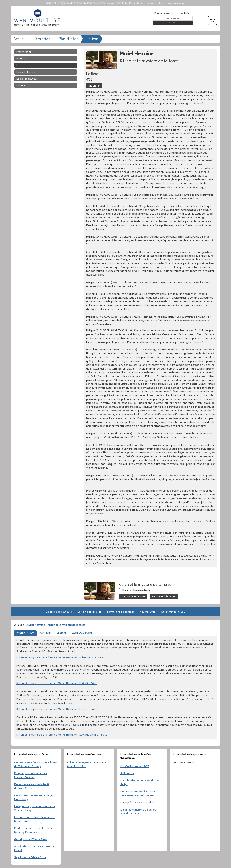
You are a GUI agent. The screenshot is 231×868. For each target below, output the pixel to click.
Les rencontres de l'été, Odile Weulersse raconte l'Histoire (138, 793)
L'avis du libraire (175, 3)
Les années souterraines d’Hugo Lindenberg (34, 797)
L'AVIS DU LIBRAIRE (82, 633)
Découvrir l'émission (164, 596)
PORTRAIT (46, 633)
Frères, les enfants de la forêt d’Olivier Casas (32, 786)
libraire (21, 85)
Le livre (160, 3)
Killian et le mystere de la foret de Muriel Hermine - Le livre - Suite (57, 709)
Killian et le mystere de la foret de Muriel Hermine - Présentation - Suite (60, 657)
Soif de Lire (127, 773)
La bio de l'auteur (27, 79)
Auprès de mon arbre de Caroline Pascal (34, 848)
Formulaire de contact (120, 612)
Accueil (19, 39)
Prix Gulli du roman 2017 (135, 766)
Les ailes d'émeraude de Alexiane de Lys (141, 782)
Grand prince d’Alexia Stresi (31, 839)
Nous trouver (147, 612)
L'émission (42, 39)
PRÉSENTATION (25, 633)
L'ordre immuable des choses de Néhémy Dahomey (34, 830)
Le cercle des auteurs (59, 612)
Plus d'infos (68, 39)
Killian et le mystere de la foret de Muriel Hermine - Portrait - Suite (57, 683)
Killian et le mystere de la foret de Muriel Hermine (76, 3)
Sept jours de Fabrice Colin (30, 857)
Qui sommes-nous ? (173, 612)
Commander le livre (133, 596)
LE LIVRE (62, 633)
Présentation (137, 3)
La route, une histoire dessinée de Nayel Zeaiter (35, 819)
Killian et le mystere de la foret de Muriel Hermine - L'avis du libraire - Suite (62, 735)
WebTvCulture (119, 3)
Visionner (94, 86)
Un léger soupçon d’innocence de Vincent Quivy (35, 808)
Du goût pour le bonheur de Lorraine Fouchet (31, 775)
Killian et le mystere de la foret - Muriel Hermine (87, 764)
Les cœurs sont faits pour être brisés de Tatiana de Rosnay (36, 764)
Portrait (150, 3)
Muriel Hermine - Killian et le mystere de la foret (55, 625)
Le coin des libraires (89, 612)
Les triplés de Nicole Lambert (138, 802)
